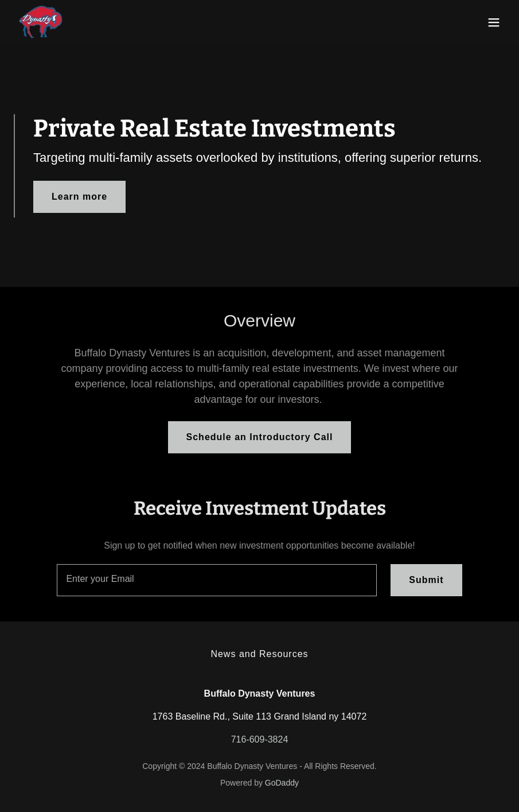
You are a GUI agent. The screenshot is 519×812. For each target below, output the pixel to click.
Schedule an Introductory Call (260, 437)
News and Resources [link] (259, 654)
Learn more (79, 197)
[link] (40, 22)
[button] (494, 22)
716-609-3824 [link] (260, 739)
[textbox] (217, 580)
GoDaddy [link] (282, 783)
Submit (426, 580)
